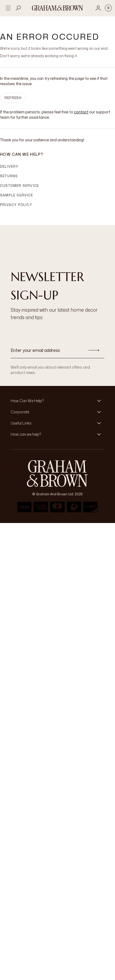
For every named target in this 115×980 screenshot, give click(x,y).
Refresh (13, 98)
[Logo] (57, 8)
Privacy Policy (16, 205)
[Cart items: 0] (108, 8)
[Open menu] (8, 8)
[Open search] (18, 8)
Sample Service (17, 195)
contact (81, 112)
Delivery (9, 166)
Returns (9, 176)
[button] (57, 401)
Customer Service (19, 186)
